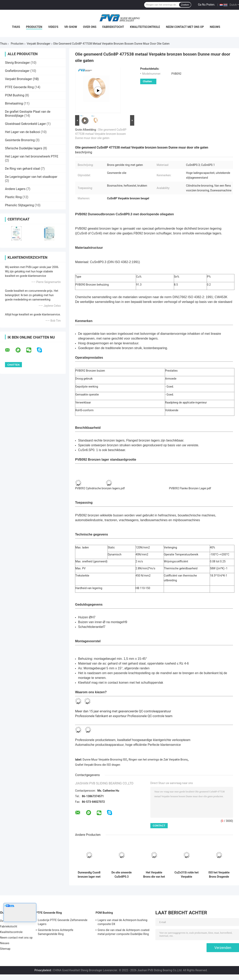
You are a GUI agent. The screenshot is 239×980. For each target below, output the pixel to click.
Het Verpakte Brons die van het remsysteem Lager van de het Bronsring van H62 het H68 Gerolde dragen (154, 875)
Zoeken (185, 5)
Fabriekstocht (113, 27)
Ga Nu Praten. (207, 5)
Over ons (90, 27)
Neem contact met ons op (185, 27)
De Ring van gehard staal (23, 169)
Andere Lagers (15, 189)
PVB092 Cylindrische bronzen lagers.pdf (100, 488)
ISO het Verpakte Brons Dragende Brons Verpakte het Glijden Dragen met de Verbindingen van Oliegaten (219, 875)
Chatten (147, 81)
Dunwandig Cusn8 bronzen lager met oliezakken (89, 875)
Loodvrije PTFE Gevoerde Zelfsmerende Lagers (63, 922)
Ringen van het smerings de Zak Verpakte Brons (158, 760)
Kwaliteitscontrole (145, 27)
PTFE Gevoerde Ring (19, 87)
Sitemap (5, 949)
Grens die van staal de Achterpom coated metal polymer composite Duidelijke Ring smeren (123, 933)
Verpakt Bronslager (39, 44)
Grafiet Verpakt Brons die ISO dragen (98, 765)
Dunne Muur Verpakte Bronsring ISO (105, 760)
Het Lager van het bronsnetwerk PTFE (32, 156)
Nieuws (215, 27)
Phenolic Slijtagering (19, 205)
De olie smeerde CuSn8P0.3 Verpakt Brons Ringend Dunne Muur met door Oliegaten (122, 875)
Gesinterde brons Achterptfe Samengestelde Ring (56, 932)
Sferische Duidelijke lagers (24, 148)
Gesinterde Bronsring (20, 140)
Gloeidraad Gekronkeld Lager (25, 124)
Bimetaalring (14, 103)
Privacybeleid (43, 970)
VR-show (71, 27)
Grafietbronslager (17, 71)
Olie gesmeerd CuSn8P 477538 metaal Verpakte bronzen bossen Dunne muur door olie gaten (101, 134)
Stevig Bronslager (17, 63)
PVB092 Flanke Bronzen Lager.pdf (190, 488)
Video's (53, 27)
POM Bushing (15, 95)
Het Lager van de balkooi (23, 132)
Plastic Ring (13, 197)
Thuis (16, 27)
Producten (34, 27)
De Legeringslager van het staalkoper (31, 177)
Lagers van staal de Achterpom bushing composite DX (122, 922)
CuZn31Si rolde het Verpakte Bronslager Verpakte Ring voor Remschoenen (187, 875)
